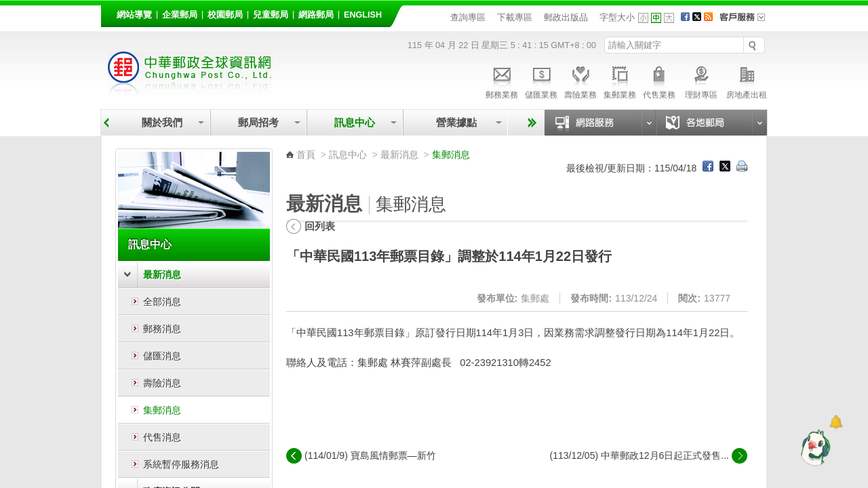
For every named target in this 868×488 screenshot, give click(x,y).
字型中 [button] (656, 18)
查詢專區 (468, 17)
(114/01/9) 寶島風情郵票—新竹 (370, 455)
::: (109, 13)
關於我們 (162, 122)
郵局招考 (258, 122)
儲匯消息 (162, 356)
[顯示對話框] (836, 422)
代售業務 (659, 81)
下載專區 (515, 17)
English (363, 15)
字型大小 (617, 17)
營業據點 (455, 122)
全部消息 (162, 302)
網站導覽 (134, 15)
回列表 (320, 226)
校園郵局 (225, 15)
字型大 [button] (669, 18)
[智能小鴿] (814, 447)
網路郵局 (316, 15)
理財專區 (701, 81)
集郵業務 (620, 81)
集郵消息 (162, 410)
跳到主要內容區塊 (7, 7)
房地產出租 (747, 81)
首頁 (306, 155)
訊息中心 (355, 122)
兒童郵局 (271, 15)
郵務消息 (162, 329)
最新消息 (162, 274)
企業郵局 (180, 15)
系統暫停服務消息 (181, 464)
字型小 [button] (643, 18)
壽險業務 (580, 81)
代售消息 (162, 437)
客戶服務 (747, 22)
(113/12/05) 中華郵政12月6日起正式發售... (639, 455)
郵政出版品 (566, 17)
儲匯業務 (541, 81)
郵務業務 (502, 81)
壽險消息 (162, 383)
